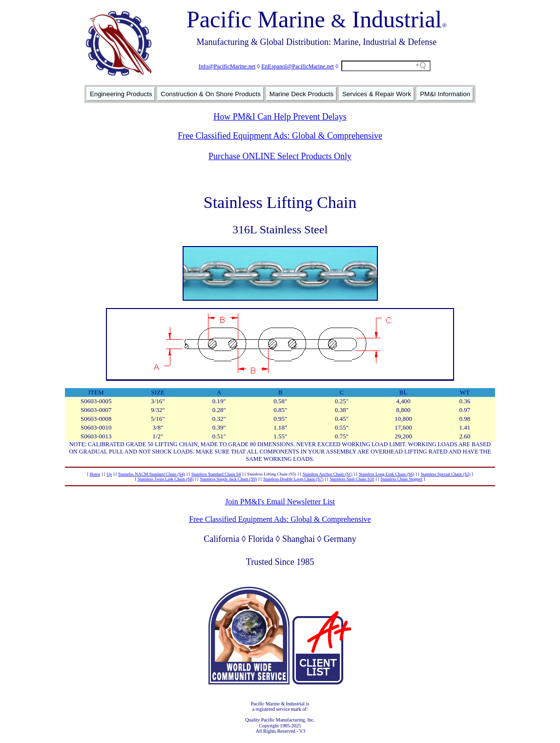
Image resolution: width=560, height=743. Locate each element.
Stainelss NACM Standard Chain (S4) (152, 474)
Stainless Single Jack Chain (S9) (228, 479)
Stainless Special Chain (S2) (445, 474)
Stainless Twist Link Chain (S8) (166, 479)
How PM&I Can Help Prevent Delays (280, 117)
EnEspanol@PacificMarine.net (298, 66)
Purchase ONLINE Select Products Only (280, 156)
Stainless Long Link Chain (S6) (387, 474)
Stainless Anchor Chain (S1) (328, 474)
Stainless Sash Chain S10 (352, 479)
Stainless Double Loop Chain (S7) (293, 479)
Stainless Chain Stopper (401, 479)
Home (95, 474)
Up (109, 474)
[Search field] (386, 66)
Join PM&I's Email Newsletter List (280, 502)
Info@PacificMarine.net (227, 66)
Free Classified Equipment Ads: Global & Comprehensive (280, 136)
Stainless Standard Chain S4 (216, 474)
